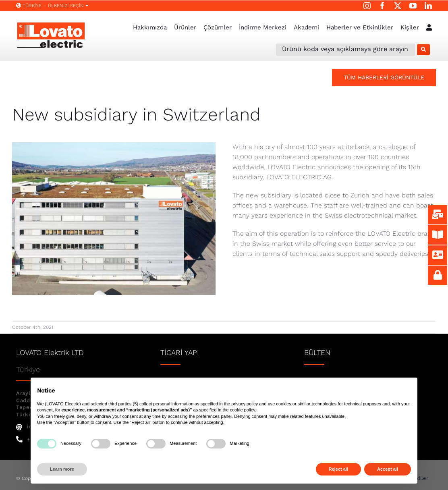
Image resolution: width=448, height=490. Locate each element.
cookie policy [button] (243, 410)
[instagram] (367, 6)
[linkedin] (428, 6)
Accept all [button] (388, 469)
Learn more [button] (62, 469)
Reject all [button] (338, 469)
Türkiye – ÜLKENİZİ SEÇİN (52, 6)
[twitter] (398, 6)
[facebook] (382, 6)
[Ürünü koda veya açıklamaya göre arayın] (346, 50)
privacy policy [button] (245, 404)
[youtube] (413, 6)
